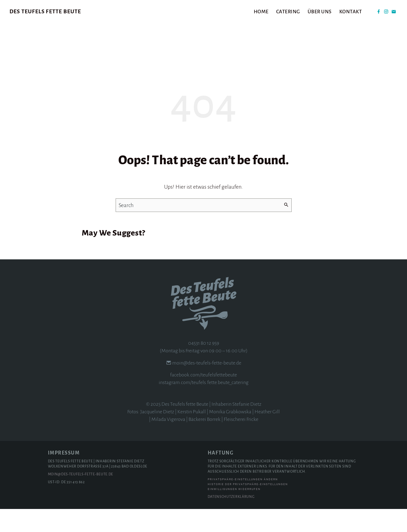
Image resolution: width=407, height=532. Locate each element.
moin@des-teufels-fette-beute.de (207, 386)
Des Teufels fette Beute (45, 11)
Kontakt (351, 12)
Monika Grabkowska (230, 435)
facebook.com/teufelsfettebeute (203, 398)
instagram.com (174, 405)
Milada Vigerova (168, 442)
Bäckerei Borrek (204, 442)
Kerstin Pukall (192, 435)
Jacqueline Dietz (157, 435)
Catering (288, 12)
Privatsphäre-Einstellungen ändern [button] (243, 502)
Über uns (320, 12)
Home (261, 12)
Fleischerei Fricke (241, 442)
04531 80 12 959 (204, 366)
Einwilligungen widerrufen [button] (234, 512)
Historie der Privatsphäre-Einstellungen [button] (248, 507)
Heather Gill (267, 435)
